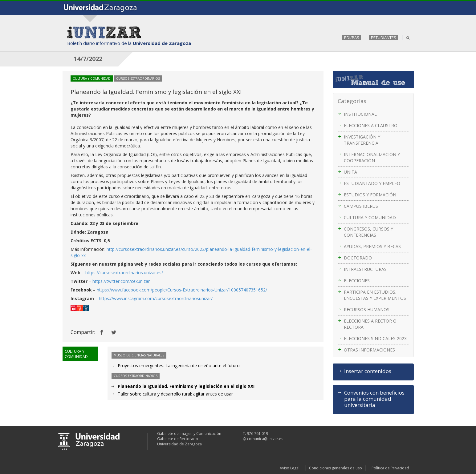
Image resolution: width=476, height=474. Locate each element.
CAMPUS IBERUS (361, 206)
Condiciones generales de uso (336, 468)
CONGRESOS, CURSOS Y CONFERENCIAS (368, 232)
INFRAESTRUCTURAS (365, 269)
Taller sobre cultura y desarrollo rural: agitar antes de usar (175, 394)
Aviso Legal (290, 468)
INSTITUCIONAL (360, 114)
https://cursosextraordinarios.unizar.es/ (124, 273)
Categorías (352, 101)
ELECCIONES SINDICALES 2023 (375, 338)
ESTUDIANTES (384, 38)
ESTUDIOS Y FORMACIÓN (370, 195)
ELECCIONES (357, 281)
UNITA (350, 172)
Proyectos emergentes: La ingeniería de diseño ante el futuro (179, 366)
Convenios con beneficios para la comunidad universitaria (374, 399)
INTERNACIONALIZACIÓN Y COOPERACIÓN (372, 157)
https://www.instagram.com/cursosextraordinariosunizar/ (156, 298)
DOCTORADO (358, 258)
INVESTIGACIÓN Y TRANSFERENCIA (362, 140)
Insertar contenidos (368, 371)
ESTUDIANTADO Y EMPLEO (372, 183)
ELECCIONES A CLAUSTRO (371, 125)
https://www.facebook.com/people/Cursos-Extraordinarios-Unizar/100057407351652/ (182, 290)
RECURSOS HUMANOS (367, 309)
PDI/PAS (352, 38)
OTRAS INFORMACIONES (369, 350)
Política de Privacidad (390, 468)
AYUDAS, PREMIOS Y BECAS (372, 246)
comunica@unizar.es (265, 439)
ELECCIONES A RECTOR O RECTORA (370, 324)
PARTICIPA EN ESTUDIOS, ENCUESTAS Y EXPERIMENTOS (375, 295)
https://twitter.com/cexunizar (121, 281)
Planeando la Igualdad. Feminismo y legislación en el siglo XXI (186, 386)
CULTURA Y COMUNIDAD (370, 217)
